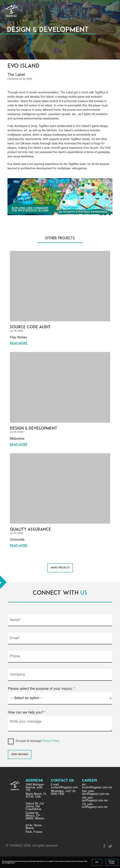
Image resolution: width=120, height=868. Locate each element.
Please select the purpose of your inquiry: (42, 689)
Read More (19, 344)
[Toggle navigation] (107, 10)
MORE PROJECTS (60, 568)
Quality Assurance (30, 530)
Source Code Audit (30, 327)
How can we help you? (27, 713)
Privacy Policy (51, 741)
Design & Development (33, 429)
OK (97, 862)
